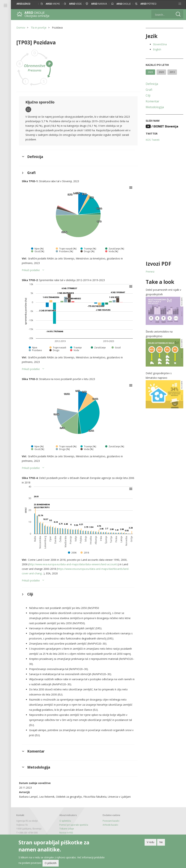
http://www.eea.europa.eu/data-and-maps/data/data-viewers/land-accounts (73, 564)
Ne (161, 843)
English (157, 49)
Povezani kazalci (111, 821)
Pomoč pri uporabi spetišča (74, 825)
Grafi (149, 90)
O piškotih (51, 864)
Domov (21, 28)
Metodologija (155, 107)
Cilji (148, 95)
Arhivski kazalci (110, 825)
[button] (180, 4)
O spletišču (65, 821)
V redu (150, 843)
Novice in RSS (66, 833)
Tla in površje (39, 28)
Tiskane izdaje (67, 829)
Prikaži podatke (31, 270)
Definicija (152, 84)
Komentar (152, 101)
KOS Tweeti (153, 140)
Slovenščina (160, 44)
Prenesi (150, 272)
